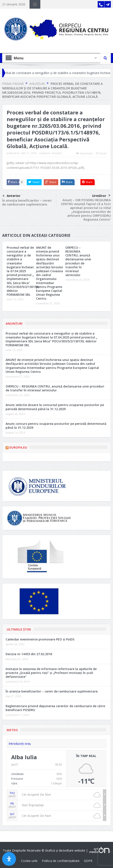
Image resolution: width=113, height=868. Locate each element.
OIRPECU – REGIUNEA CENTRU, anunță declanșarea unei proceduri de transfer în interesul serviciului (78, 261)
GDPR (88, 861)
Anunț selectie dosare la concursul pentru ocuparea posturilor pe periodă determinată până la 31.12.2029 (55, 407)
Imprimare (84, 153)
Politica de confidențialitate (61, 861)
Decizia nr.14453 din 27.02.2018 (29, 654)
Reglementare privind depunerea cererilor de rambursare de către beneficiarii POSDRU (55, 708)
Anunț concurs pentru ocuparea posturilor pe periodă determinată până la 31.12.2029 (56, 426)
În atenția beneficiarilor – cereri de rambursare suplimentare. (27, 202)
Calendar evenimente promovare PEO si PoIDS (40, 639)
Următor (101, 196)
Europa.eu (18, 447)
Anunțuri (57, 153)
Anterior (12, 196)
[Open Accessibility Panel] (9, 859)
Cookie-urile (29, 861)
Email (101, 153)
